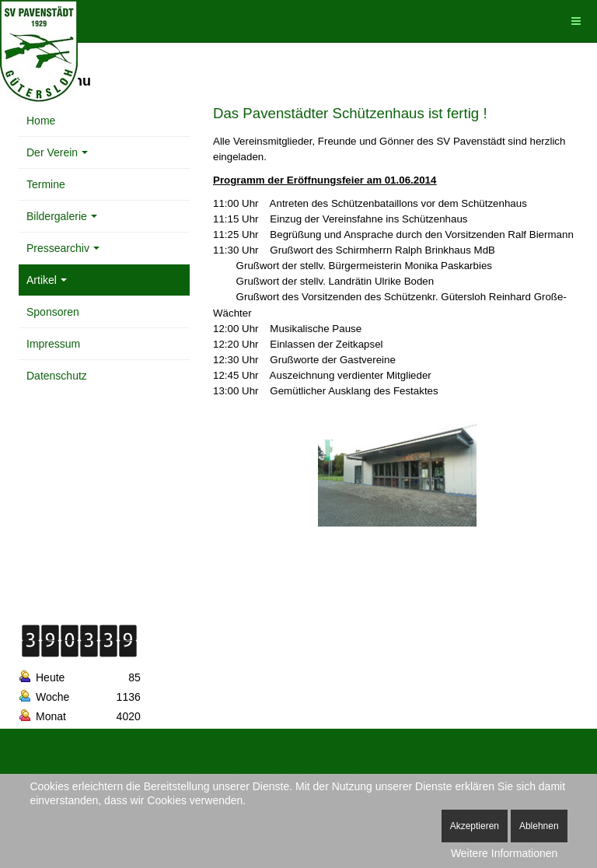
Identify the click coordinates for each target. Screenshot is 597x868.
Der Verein (57, 152)
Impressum (53, 344)
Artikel (47, 280)
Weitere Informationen (504, 853)
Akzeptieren (475, 826)
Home (41, 121)
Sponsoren (53, 312)
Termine (46, 184)
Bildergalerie (62, 216)
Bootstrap (38, 766)
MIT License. (339, 766)
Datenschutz (57, 376)
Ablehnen (539, 826)
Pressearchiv (63, 248)
